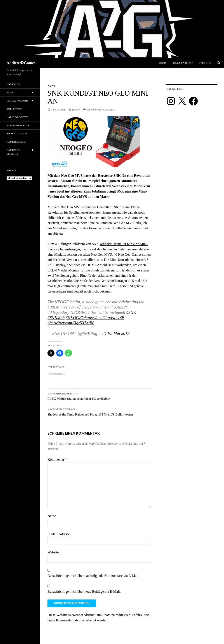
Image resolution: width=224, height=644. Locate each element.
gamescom (14, 84)
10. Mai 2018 (118, 333)
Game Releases (16, 142)
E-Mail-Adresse (59, 534)
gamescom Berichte (14, 152)
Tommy (76, 110)
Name (52, 516)
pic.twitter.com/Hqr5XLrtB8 (71, 323)
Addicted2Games (21, 63)
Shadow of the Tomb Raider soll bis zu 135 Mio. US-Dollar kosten (99, 411)
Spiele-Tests (14, 109)
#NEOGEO (75, 318)
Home (163, 63)
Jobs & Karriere (183, 63)
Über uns (205, 63)
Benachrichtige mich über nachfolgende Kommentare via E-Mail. (93, 576)
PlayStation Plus (18, 125)
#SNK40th (56, 318)
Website (53, 552)
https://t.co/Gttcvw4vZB (104, 318)
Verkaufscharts (18, 101)
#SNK (131, 312)
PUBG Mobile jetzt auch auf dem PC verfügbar (99, 396)
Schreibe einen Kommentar (101, 110)
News (51, 86)
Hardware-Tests (17, 117)
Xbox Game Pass (17, 134)
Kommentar (57, 459)
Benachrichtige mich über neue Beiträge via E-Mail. (84, 591)
